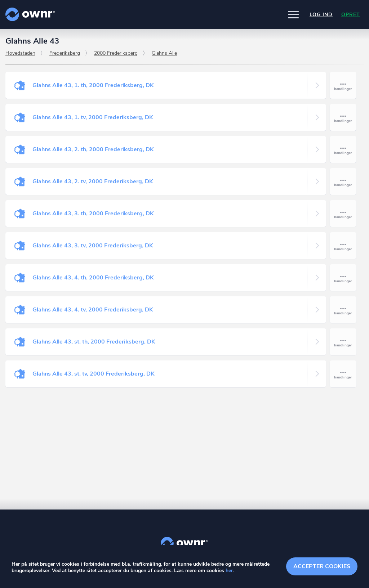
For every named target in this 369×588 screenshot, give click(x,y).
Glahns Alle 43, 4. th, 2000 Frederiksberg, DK (93, 278)
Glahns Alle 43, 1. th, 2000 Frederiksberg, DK (93, 85)
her (229, 571)
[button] (293, 14)
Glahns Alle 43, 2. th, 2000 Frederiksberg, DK (93, 149)
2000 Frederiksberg (116, 53)
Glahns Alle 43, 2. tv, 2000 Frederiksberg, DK (93, 181)
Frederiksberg (65, 53)
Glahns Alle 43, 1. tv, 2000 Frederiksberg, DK (93, 117)
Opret (351, 15)
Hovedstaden (20, 53)
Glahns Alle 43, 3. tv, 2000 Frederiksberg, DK (93, 246)
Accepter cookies (322, 566)
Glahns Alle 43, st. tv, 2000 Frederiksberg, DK (94, 374)
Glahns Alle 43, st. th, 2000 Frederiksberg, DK (94, 342)
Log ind (321, 15)
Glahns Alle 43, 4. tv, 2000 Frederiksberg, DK (93, 310)
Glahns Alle (164, 53)
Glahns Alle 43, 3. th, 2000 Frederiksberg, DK (93, 214)
